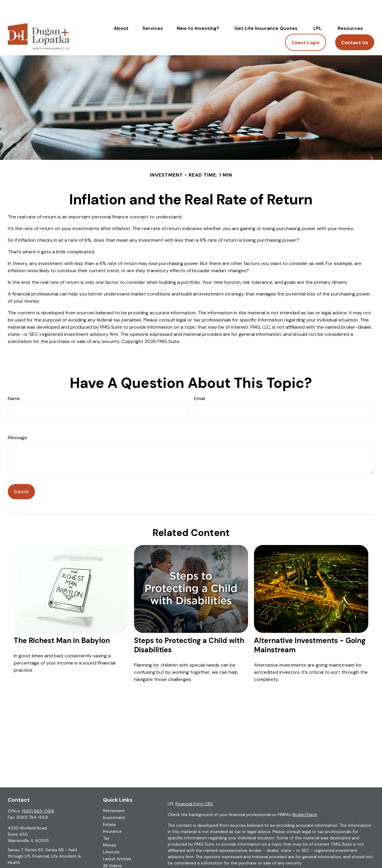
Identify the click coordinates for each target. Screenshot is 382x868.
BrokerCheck (305, 797)
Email (200, 381)
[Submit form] (21, 474)
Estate (109, 806)
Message (17, 420)
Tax (106, 820)
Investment (114, 800)
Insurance (112, 813)
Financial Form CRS (194, 786)
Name (14, 381)
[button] (121, 10)
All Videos (113, 848)
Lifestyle (111, 834)
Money (110, 827)
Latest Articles (117, 841)
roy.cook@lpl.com (25, 855)
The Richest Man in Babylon (62, 623)
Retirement (114, 793)
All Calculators (117, 855)
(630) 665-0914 (38, 793)
